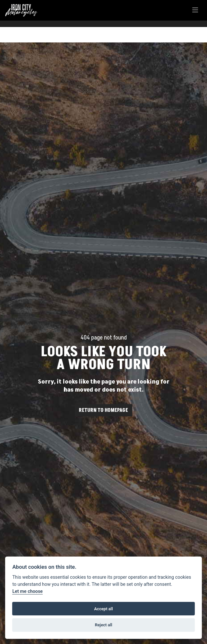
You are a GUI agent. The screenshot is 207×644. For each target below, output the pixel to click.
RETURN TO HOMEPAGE (103, 410)
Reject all (103, 625)
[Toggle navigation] (195, 10)
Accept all (103, 609)
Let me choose (27, 591)
